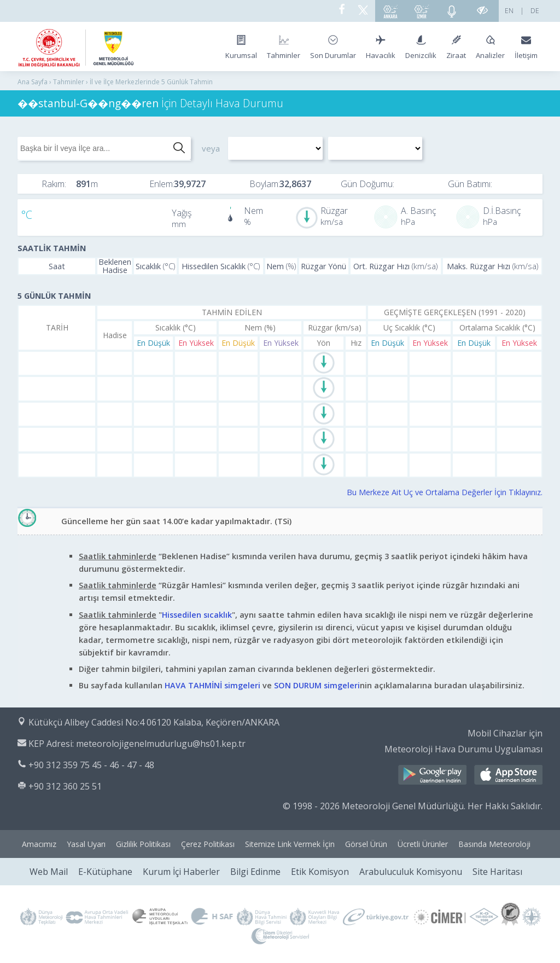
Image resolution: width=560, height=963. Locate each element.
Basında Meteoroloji (494, 844)
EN (509, 11)
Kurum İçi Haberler (181, 872)
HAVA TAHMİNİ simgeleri (212, 685)
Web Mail (49, 872)
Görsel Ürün (366, 844)
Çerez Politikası (208, 844)
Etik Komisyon (320, 872)
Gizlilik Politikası (143, 844)
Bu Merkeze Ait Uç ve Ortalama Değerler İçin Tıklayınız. (445, 492)
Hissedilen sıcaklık (197, 615)
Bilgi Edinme (255, 872)
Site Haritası (497, 872)
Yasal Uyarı (86, 844)
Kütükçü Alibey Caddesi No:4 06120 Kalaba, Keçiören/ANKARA (154, 722)
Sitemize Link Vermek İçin (290, 844)
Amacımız (39, 844)
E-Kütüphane (105, 872)
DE (535, 11)
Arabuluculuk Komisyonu (411, 872)
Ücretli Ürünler (423, 844)
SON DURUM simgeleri (317, 685)
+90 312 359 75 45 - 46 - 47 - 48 (91, 765)
